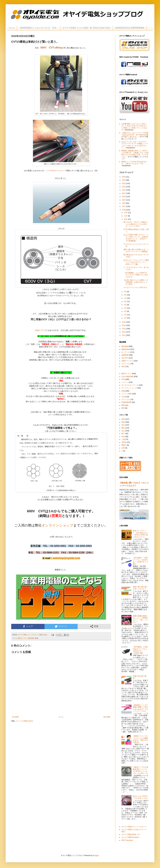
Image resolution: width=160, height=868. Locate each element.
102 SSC (125, 358)
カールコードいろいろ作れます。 (136, 287)
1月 (125, 318)
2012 (124, 332)
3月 (125, 311)
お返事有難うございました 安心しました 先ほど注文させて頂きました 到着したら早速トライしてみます (134, 127)
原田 (123, 419)
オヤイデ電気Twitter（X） (131, 834)
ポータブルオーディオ (130, 385)
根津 (123, 422)
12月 (126, 213)
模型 (123, 405)
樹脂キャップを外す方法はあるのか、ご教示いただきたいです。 (134, 163)
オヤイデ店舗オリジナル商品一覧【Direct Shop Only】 (87, 28)
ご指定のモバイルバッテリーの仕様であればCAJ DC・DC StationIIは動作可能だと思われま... (135, 135)
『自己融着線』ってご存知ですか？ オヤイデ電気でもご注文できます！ (136, 275)
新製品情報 (126, 349)
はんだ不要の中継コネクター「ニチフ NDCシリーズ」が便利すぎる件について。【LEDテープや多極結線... (136, 238)
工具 (123, 397)
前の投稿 (107, 717)
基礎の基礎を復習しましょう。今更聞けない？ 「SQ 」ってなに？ (140, 619)
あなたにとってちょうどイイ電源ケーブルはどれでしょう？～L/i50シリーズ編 (136, 262)
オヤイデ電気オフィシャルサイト (134, 827)
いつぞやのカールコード (56, 171)
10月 (126, 219)
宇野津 (124, 442)
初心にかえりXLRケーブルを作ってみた (140, 797)
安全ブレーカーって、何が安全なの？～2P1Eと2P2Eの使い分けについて (140, 534)
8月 (125, 295)
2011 (124, 335)
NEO (123, 367)
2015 (124, 322)
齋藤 (36, 638)
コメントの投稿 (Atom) (24, 721)
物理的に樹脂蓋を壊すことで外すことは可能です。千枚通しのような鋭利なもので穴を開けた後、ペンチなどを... (135, 154)
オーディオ (126, 352)
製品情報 (31, 638)
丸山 (123, 431)
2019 (124, 200)
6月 (125, 301)
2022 (124, 190)
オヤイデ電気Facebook (130, 837)
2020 (124, 197)
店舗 (123, 391)
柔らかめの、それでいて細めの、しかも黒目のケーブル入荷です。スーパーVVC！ (136, 224)
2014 (124, 325)
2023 (124, 187)
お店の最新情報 (127, 377)
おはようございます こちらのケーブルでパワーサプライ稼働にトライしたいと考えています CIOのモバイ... (135, 145)
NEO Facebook (127, 840)
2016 (124, 210)
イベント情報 (126, 394)
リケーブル (126, 364)
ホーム (12, 28)
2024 (124, 183)
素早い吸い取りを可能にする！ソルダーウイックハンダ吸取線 (136, 251)
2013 (124, 329)
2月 (125, 315)
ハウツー (125, 382)
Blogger (96, 855)
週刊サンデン (22, 638)
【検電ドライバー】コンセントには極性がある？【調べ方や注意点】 (140, 739)
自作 (123, 379)
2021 (124, 193)
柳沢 (123, 428)
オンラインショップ (57, 525)
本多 (123, 437)
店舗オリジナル (127, 361)
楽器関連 (125, 355)
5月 (125, 305)
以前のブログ (40, 330)
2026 (124, 177)
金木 (123, 425)
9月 (125, 292)
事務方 (124, 445)
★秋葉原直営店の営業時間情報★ (130, 28)
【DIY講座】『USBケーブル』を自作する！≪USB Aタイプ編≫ (140, 561)
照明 (123, 408)
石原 (123, 448)
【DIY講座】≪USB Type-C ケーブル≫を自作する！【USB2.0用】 (140, 650)
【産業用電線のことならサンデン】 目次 (39, 28)
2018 (124, 203)
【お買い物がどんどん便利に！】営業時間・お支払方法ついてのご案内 (136, 282)
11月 (126, 216)
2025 (124, 180)
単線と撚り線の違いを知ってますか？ (140, 588)
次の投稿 (15, 717)
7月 (125, 298)
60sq (59, 48)
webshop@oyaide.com (66, 558)
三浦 (123, 439)
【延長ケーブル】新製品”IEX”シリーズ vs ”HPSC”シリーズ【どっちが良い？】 (140, 770)
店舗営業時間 (126, 402)
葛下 (123, 434)
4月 (125, 308)
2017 (124, 206)
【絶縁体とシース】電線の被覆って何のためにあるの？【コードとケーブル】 (140, 708)
